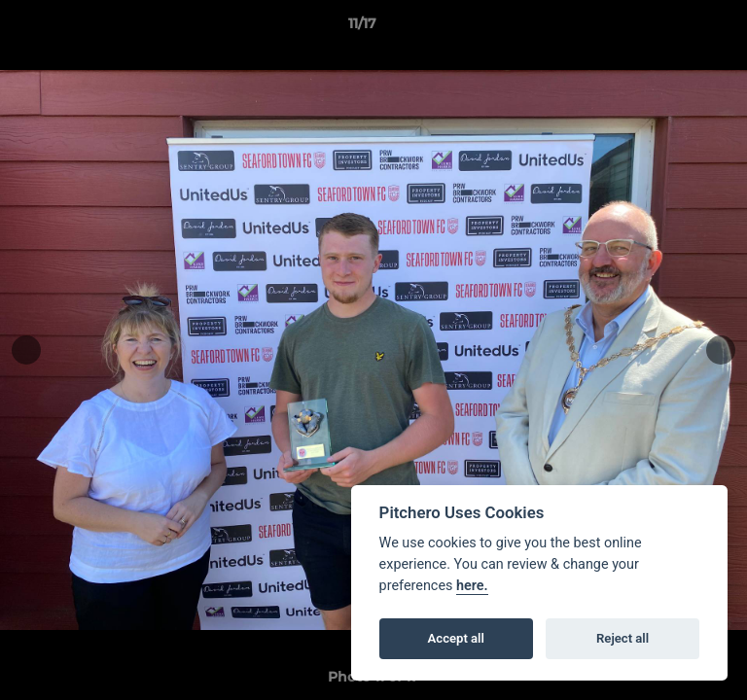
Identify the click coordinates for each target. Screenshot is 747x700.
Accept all (456, 638)
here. (472, 586)
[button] (677, 28)
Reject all (622, 638)
